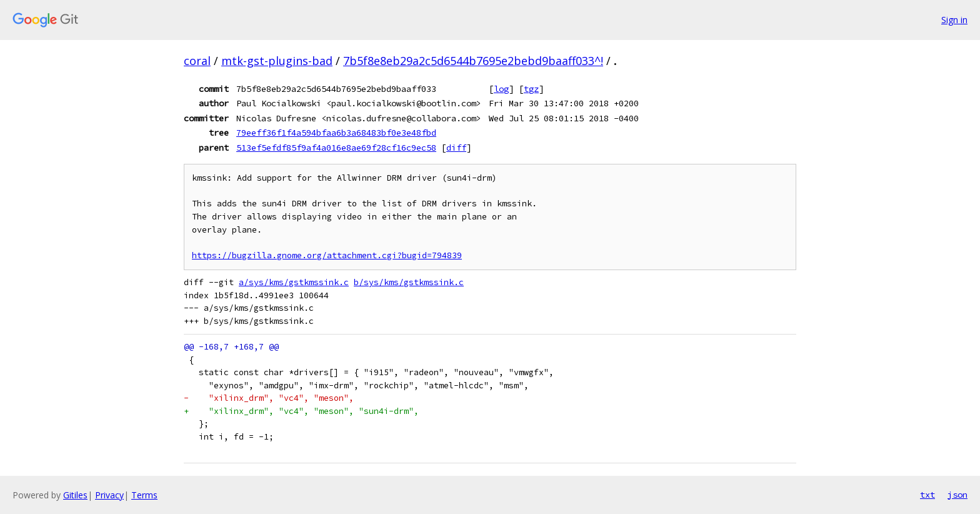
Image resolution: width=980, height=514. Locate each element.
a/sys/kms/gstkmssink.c (294, 282)
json (957, 495)
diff (456, 148)
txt (927, 495)
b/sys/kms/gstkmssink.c (409, 282)
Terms (144, 495)
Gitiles (75, 495)
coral (197, 61)
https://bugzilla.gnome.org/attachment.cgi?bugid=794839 (327, 255)
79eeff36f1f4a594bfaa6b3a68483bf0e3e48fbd (336, 133)
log (501, 89)
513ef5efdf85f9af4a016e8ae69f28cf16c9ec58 (336, 148)
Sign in (954, 20)
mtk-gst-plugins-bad (277, 61)
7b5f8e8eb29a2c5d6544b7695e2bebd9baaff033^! (473, 61)
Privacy (109, 495)
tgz (531, 89)
